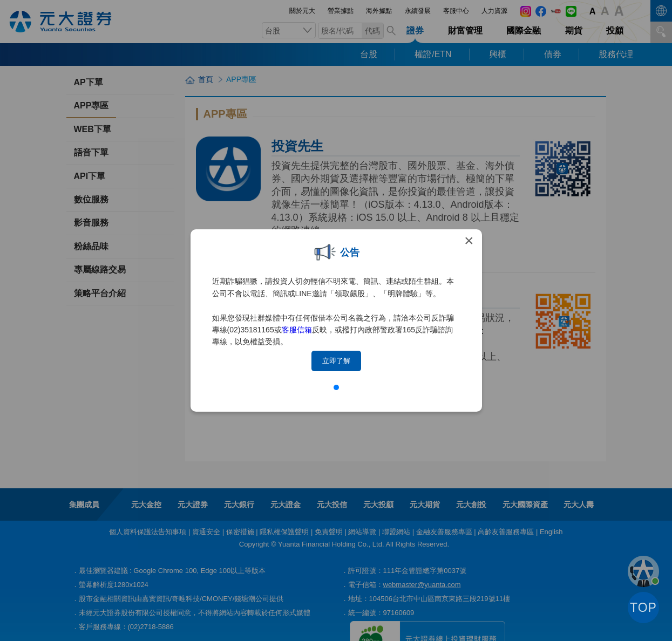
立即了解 (336, 361)
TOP (643, 608)
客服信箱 (297, 330)
